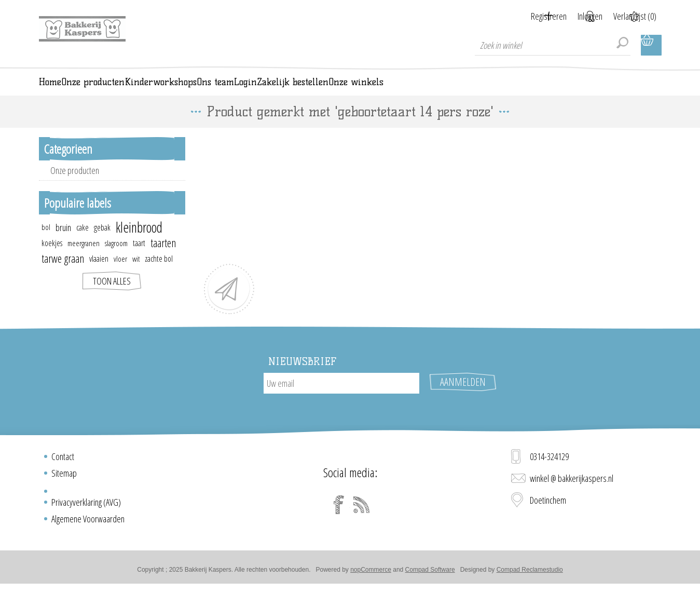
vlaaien (99, 273)
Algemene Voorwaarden (88, 523)
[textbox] (553, 45)
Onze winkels (606, 89)
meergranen (84, 258)
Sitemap (64, 477)
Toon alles (112, 295)
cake (83, 242)
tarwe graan (63, 273)
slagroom (116, 258)
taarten (163, 257)
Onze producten (75, 185)
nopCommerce (371, 574)
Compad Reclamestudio (530, 574)
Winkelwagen (651, 45)
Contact (63, 461)
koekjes (52, 258)
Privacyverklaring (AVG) (86, 506)
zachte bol (159, 273)
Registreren (524, 16)
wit (136, 273)
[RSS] (362, 509)
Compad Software (430, 574)
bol (46, 242)
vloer (120, 273)
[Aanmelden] (341, 398)
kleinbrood (139, 242)
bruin (63, 242)
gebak (102, 242)
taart (139, 258)
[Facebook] (339, 509)
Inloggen (578, 16)
